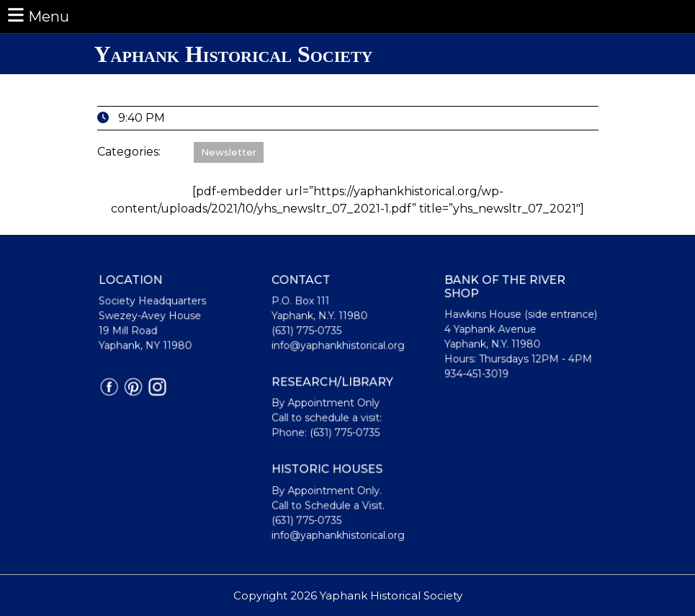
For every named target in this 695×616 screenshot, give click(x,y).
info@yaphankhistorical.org (338, 347)
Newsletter (229, 152)
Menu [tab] (37, 15)
